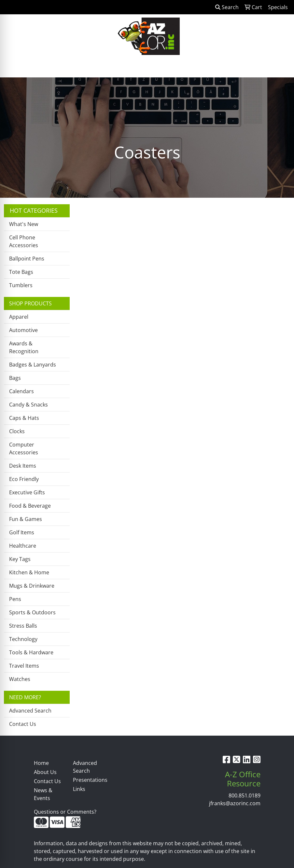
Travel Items (24, 666)
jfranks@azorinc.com (235, 803)
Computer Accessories (24, 448)
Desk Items (23, 466)
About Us (45, 772)
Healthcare (23, 546)
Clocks (17, 431)
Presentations (89, 780)
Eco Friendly (24, 479)
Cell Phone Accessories (24, 241)
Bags (15, 378)
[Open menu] (281, 68)
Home (41, 763)
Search (227, 7)
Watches (20, 679)
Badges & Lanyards (33, 365)
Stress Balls (23, 626)
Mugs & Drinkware (32, 586)
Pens (15, 599)
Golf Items (22, 532)
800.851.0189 (245, 795)
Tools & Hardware (31, 652)
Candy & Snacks (28, 405)
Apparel (19, 317)
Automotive (23, 330)
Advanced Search (30, 711)
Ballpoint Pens (27, 259)
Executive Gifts (27, 492)
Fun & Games (26, 519)
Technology (23, 639)
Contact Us (23, 724)
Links (79, 789)
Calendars (21, 391)
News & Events (43, 794)
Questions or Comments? (65, 812)
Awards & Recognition (24, 347)
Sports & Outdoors (32, 612)
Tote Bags (21, 272)
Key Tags (20, 559)
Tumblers (21, 285)
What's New (24, 224)
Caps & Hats (24, 418)
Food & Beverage (30, 506)
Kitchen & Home (29, 572)
